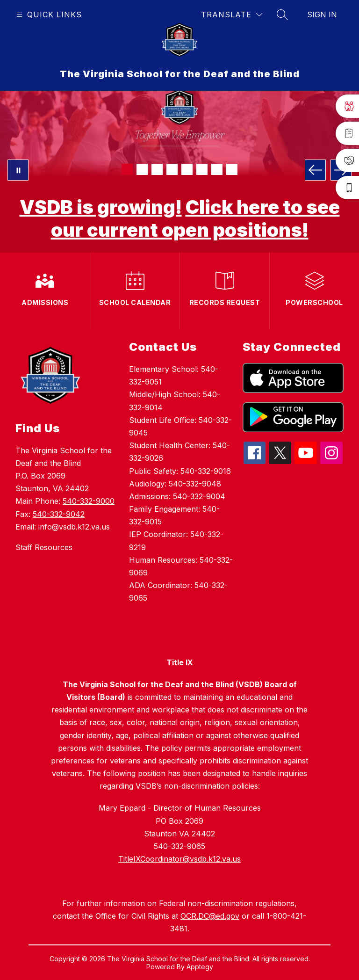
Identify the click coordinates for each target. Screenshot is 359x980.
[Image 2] (142, 169)
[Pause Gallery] (18, 170)
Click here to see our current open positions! (195, 218)
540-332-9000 (89, 501)
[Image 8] (232, 169)
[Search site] (282, 15)
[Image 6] (202, 169)
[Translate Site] (232, 15)
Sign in (322, 15)
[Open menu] (48, 15)
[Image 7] (217, 169)
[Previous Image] (315, 170)
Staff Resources (44, 547)
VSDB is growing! (101, 207)
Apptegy (200, 967)
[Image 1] (127, 169)
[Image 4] (172, 169)
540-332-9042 (59, 514)
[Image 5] (187, 169)
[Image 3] (157, 169)
